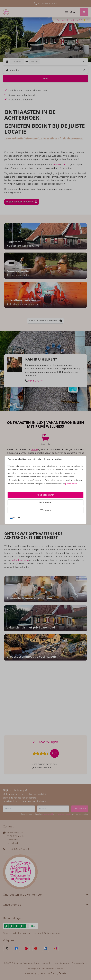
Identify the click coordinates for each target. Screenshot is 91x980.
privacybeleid (71, 484)
